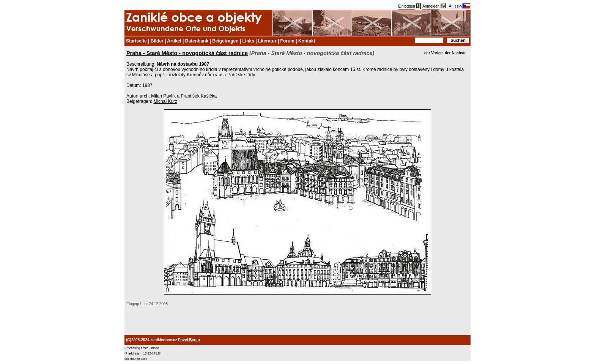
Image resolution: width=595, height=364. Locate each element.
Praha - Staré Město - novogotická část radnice (187, 53)
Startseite (136, 41)
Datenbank (197, 41)
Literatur (267, 41)
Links (248, 41)
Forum (287, 41)
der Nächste (456, 53)
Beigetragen (225, 41)
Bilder (157, 41)
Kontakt (307, 41)
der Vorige (434, 53)
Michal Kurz (165, 101)
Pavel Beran (189, 340)
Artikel (174, 41)
